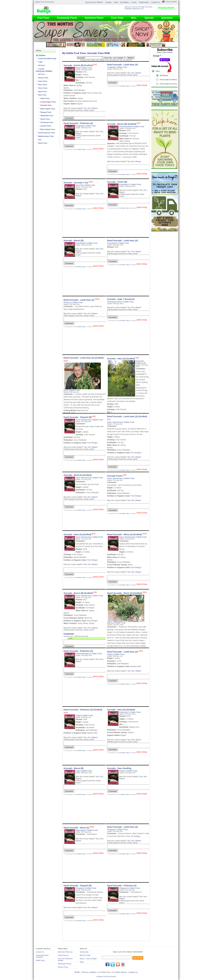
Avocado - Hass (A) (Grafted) (123, 359)
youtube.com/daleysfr (123, 964)
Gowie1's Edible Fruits (128, 771)
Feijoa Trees (45, 98)
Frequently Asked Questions (42, 956)
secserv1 (67, 636)
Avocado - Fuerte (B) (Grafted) (80, 65)
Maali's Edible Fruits (84, 68)
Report (95, 108)
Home (39, 50)
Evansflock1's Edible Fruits (130, 185)
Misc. (134, 18)
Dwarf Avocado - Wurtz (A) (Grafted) (127, 534)
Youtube (108, 2)
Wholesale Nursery (65, 964)
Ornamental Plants (67, 18)
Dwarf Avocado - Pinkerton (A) (78, 123)
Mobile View (40, 960)
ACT (118, 60)
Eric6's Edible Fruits (72, 390)
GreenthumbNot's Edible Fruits (132, 127)
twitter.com (113, 964)
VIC (111, 60)
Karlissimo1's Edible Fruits (130, 712)
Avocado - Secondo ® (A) (78, 183)
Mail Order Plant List (65, 952)
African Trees (43, 78)
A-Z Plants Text (104, 972)
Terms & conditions (89, 972)
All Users (42, 65)
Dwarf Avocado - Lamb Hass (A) (122, 65)
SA (124, 60)
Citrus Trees (43, 88)
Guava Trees (45, 119)
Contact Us (156, 2)
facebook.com (108, 964)
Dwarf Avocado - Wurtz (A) (79, 828)
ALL (98, 60)
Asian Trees (43, 81)
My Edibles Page (124, 87)
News (82, 962)
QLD (107, 60)
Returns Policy (63, 967)
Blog (116, 2)
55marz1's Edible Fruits (73, 303)
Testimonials (144, 2)
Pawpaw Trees (46, 112)
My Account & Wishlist (94, 2)
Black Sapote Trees (48, 129)
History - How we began (88, 959)
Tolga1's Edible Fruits (116, 654)
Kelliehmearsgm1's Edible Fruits (89, 654)
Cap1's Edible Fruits (84, 771)
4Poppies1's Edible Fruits (117, 830)
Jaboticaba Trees (47, 116)
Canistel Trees (46, 126)
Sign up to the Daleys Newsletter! (128, 952)
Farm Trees (117, 18)
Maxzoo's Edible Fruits (116, 623)
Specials (149, 18)
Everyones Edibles (44, 71)
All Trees (42, 74)
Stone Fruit (42, 92)
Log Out (41, 69)
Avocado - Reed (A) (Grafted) (78, 475)
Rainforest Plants (94, 18)
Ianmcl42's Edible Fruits (85, 185)
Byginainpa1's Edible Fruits (87, 830)
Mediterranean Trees (46, 136)
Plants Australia (171, 2)
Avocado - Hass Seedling (119, 768)
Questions (167, 18)
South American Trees (47, 133)
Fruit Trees (43, 18)
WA (114, 60)
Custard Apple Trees (48, 102)
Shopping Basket (166, 8)
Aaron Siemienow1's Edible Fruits (89, 420)
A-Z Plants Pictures (119, 972)
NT (121, 60)
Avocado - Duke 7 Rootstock (121, 299)
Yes (85, 108)
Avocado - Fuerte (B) (117, 182)
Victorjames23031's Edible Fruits (120, 302)
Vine (40, 140)
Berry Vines (43, 85)
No (89, 108)
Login (40, 62)
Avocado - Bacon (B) (74, 241)
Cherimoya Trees (47, 122)
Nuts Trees (42, 95)
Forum (134, 2)
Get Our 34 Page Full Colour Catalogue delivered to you (139, 8)
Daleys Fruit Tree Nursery (45, 2)
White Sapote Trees (48, 109)
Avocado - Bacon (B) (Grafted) (124, 124)
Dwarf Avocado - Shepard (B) (80, 417)
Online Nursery (63, 955)
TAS (127, 60)
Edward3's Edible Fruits (141, 362)
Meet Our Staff (85, 955)
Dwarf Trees (43, 143)
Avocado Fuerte (117, 476)
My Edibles (125, 2)
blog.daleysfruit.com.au (118, 964)
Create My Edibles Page (47, 58)
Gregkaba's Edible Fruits (117, 67)
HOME (77, 972)
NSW (102, 60)
